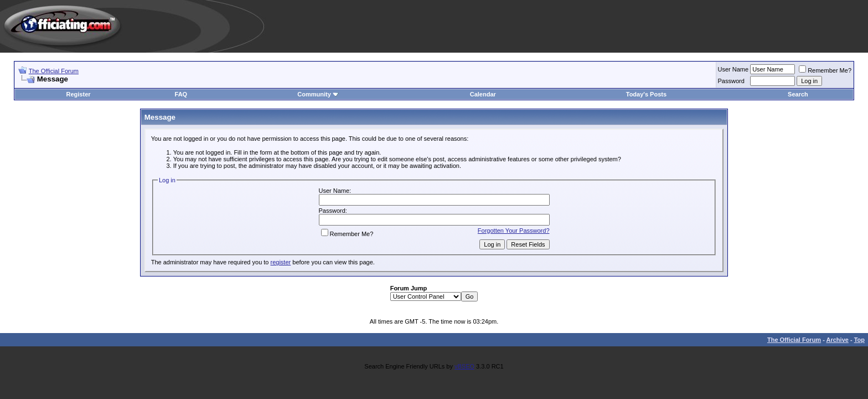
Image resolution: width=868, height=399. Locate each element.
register (281, 262)
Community (318, 94)
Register (79, 94)
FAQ (181, 94)
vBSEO (464, 366)
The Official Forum (54, 71)
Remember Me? (825, 70)
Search (798, 94)
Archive (838, 340)
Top (859, 340)
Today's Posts (646, 94)
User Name (733, 69)
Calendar (483, 94)
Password (731, 81)
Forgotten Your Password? (514, 231)
